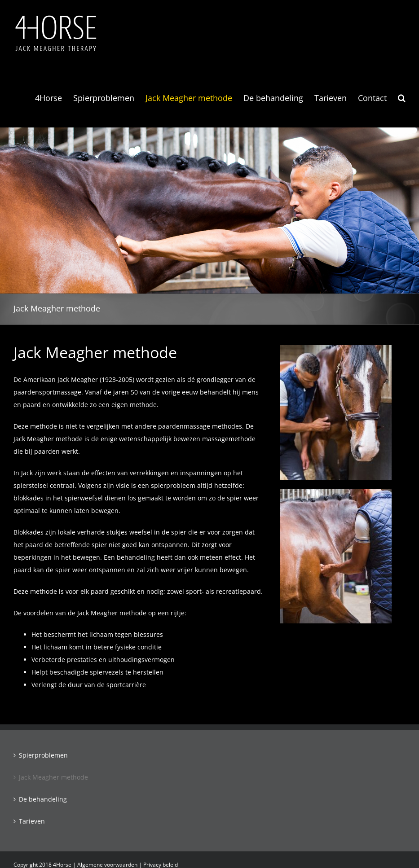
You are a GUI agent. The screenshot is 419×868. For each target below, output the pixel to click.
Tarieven (32, 821)
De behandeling (43, 799)
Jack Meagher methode (53, 777)
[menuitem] (54, 98)
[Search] (402, 98)
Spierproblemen (43, 755)
